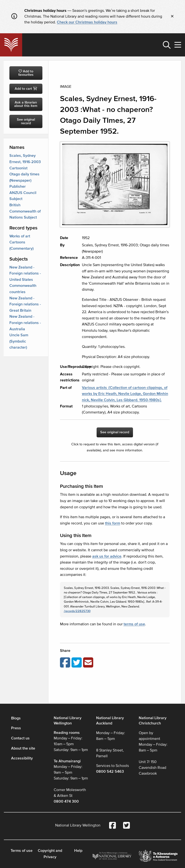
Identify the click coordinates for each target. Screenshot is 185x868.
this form (113, 523)
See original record (26, 121)
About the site (23, 748)
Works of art (20, 236)
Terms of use (22, 851)
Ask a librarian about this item (26, 104)
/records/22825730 (77, 611)
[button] (167, 45)
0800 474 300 (66, 801)
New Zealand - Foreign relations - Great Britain (25, 304)
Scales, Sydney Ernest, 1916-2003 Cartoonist (25, 162)
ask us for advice (107, 556)
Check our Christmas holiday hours (87, 22)
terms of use (134, 624)
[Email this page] (89, 663)
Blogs (16, 718)
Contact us (20, 738)
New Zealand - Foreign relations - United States (25, 273)
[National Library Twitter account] (126, 826)
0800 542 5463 (110, 772)
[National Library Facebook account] (112, 826)
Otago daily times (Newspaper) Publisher (24, 180)
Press (16, 728)
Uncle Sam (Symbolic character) (19, 341)
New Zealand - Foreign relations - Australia (25, 323)
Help (78, 851)
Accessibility (22, 758)
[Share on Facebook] (66, 663)
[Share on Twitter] (77, 663)
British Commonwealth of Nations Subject (25, 211)
